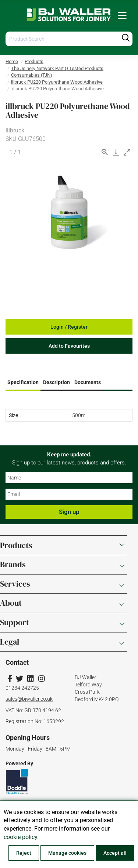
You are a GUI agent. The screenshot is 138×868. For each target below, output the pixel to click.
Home (12, 61)
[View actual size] (105, 152)
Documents (88, 382)
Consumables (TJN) (32, 75)
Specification (23, 382)
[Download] (116, 152)
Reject (24, 853)
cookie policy (20, 837)
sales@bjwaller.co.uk (29, 699)
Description (56, 382)
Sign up (69, 512)
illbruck (15, 130)
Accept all (115, 853)
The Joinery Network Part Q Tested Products (57, 68)
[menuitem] (122, 16)
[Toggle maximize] (127, 152)
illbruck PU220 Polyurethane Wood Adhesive (57, 82)
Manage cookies (67, 853)
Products (34, 61)
